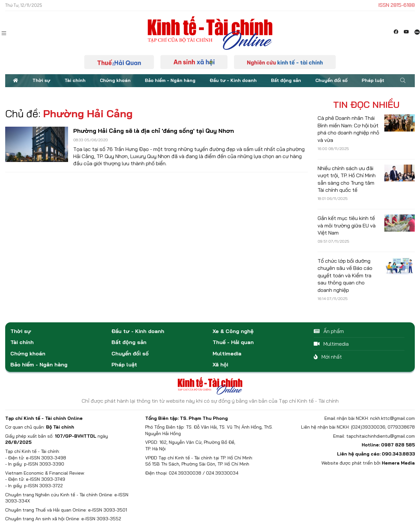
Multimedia (227, 353)
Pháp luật (373, 80)
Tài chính (75, 80)
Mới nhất (328, 357)
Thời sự (41, 80)
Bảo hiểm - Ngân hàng (170, 80)
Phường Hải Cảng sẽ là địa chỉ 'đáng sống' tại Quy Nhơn (154, 131)
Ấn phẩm (329, 331)
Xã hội (220, 364)
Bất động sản (286, 80)
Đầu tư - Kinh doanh (233, 80)
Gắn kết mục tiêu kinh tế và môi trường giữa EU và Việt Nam (347, 225)
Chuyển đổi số (331, 80)
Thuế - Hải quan (233, 342)
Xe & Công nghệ (233, 331)
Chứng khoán (115, 80)
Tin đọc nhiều (366, 105)
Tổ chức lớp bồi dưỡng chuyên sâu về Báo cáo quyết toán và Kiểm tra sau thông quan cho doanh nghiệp (345, 275)
